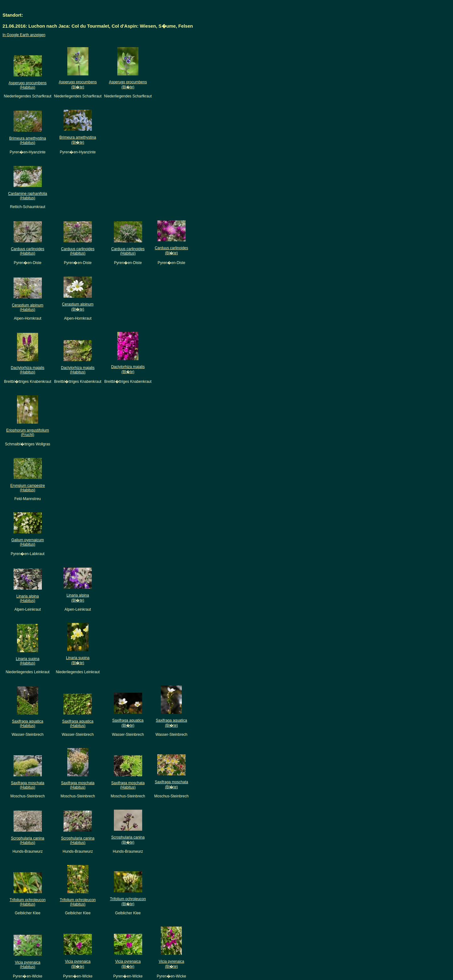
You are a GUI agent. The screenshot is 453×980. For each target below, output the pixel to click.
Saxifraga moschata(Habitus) (28, 785)
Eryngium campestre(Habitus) (28, 488)
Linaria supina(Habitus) (28, 661)
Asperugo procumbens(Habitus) (28, 85)
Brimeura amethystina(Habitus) (28, 140)
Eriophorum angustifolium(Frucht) (28, 432)
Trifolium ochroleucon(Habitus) (28, 902)
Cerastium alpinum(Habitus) (28, 307)
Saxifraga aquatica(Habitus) (28, 724)
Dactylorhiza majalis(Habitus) (28, 370)
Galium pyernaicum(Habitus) (28, 542)
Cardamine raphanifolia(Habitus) (28, 196)
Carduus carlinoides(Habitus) (28, 251)
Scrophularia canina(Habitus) (28, 840)
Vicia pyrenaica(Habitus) (28, 965)
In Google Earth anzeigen (24, 35)
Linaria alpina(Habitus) (28, 598)
